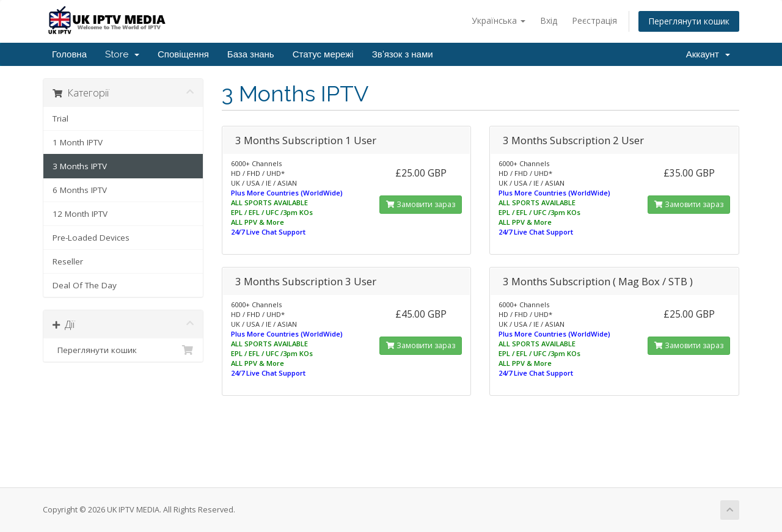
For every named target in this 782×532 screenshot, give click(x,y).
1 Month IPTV (78, 142)
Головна (69, 54)
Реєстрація (594, 20)
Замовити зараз (421, 204)
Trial (60, 118)
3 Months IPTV (80, 166)
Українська (499, 20)
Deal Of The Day (85, 285)
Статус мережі (323, 54)
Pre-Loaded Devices (91, 238)
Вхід (549, 20)
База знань (251, 54)
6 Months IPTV (80, 190)
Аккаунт (708, 54)
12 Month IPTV (80, 214)
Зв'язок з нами (403, 54)
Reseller (68, 261)
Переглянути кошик (689, 21)
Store (122, 54)
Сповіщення (183, 54)
